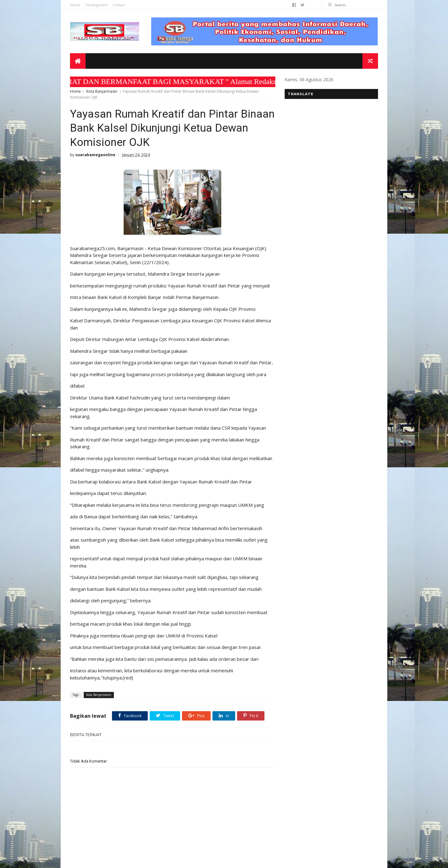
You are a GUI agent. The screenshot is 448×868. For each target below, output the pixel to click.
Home (75, 5)
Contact (119, 5)
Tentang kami (96, 5)
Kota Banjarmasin (102, 91)
